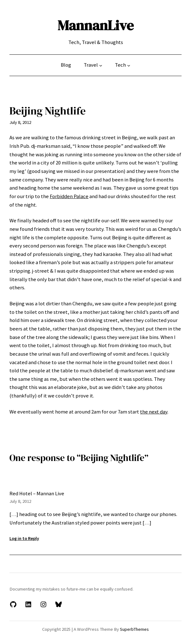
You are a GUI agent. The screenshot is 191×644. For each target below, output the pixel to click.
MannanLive (96, 25)
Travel (91, 65)
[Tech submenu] (129, 65)
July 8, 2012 (20, 501)
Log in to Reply (24, 538)
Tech (120, 65)
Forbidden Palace (69, 196)
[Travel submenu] (101, 65)
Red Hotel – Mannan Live (37, 494)
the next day (154, 412)
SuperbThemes (134, 629)
